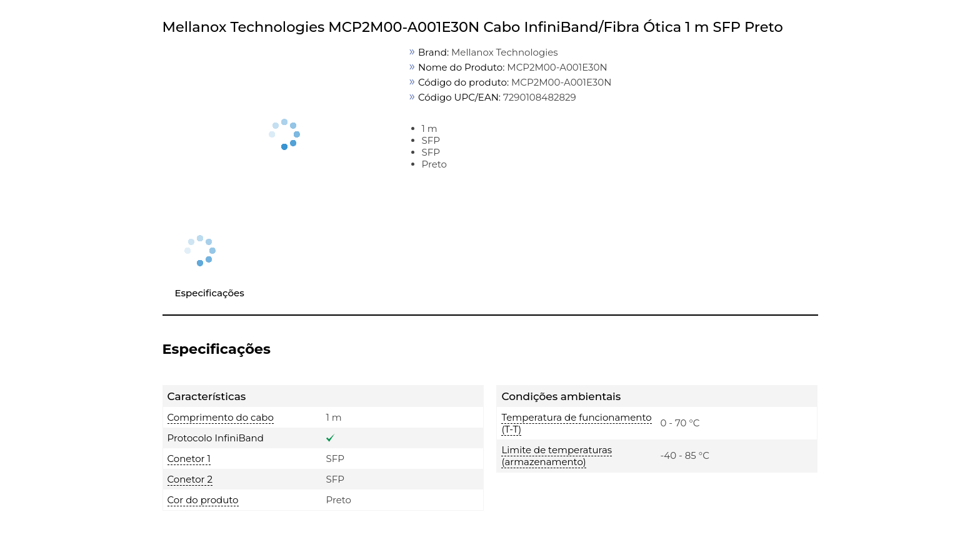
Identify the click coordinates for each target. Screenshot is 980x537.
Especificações (210, 293)
